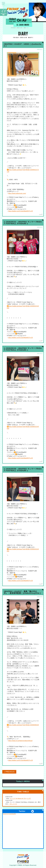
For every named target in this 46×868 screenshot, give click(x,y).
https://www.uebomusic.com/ (17, 193)
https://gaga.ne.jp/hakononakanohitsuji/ (20, 741)
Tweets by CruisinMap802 (9, 814)
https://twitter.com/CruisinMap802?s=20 (21, 211)
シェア (41, 214)
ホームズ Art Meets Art (17, 798)
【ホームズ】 (27, 798)
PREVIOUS (10, 772)
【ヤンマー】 (13, 804)
